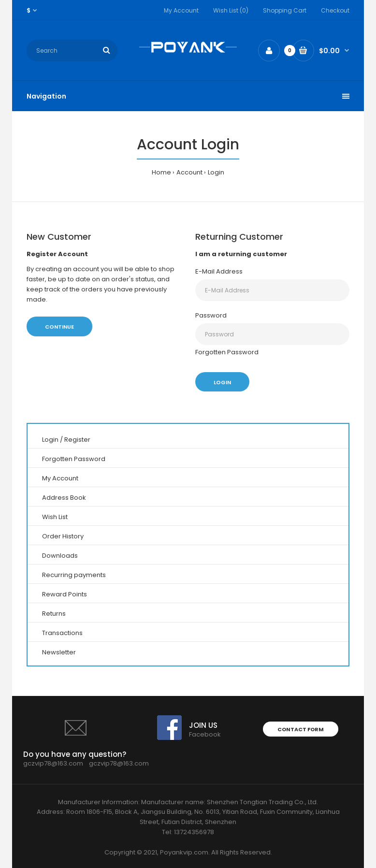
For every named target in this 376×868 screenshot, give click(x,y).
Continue (59, 327)
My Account (181, 10)
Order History (63, 536)
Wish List (55, 517)
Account (189, 172)
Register (77, 440)
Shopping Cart (285, 10)
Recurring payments (74, 575)
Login (216, 172)
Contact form (301, 729)
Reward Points (65, 594)
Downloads (60, 556)
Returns (54, 614)
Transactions (62, 633)
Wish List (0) (231, 10)
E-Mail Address (219, 271)
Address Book (64, 498)
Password (211, 315)
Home (161, 172)
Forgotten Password (227, 352)
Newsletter (59, 652)
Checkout (335, 10)
